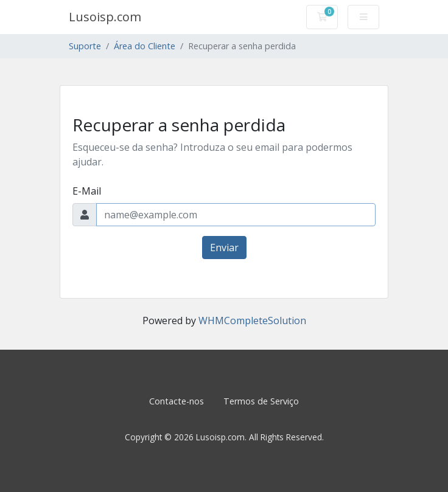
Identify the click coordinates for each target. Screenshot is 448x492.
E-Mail (87, 191)
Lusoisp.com (105, 17)
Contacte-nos (177, 401)
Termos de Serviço (261, 401)
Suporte (85, 46)
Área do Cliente (145, 46)
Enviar (224, 248)
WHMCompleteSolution (252, 320)
